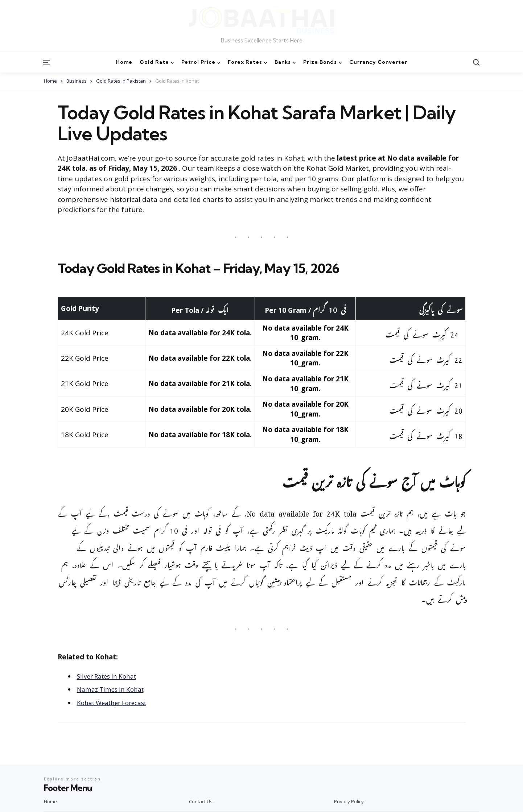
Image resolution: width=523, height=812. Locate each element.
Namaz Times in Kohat (114, 689)
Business (77, 81)
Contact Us (201, 801)
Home (50, 81)
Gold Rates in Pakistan (121, 81)
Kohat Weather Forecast (117, 703)
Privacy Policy (349, 801)
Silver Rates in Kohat (111, 676)
